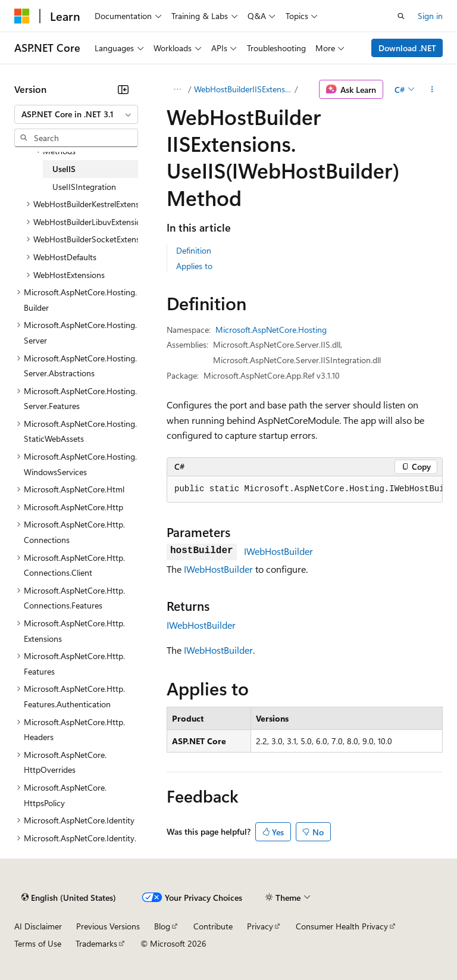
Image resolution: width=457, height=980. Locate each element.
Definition (194, 250)
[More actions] (432, 89)
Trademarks (96, 943)
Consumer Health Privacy (342, 926)
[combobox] (76, 114)
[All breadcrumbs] (177, 89)
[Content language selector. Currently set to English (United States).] (69, 897)
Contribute (213, 926)
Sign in (430, 16)
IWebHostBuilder (278, 551)
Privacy (260, 926)
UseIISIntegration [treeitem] (84, 187)
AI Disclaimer (38, 926)
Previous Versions (108, 926)
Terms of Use (38, 943)
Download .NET (407, 48)
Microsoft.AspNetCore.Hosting (271, 330)
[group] (305, 489)
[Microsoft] (22, 16)
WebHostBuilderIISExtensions (243, 89)
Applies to (194, 266)
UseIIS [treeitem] (64, 169)
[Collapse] (123, 89)
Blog (162, 926)
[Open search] (401, 16)
